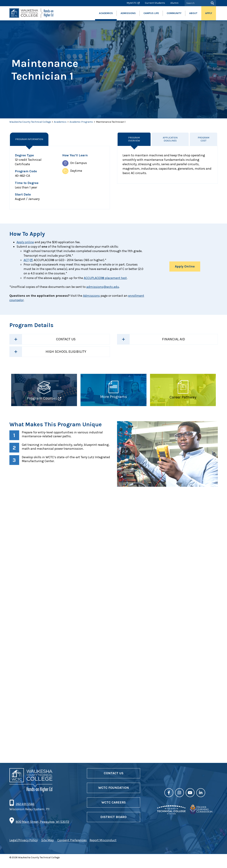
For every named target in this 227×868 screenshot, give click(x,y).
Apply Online (185, 266)
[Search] (212, 3)
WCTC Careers (114, 809)
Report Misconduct (103, 847)
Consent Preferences (72, 847)
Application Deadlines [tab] (170, 139)
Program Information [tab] (29, 139)
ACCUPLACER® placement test (105, 278)
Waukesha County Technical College (30, 122)
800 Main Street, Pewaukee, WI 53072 (42, 829)
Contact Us (66, 339)
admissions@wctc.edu (103, 287)
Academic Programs (81, 122)
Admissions (91, 296)
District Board (113, 824)
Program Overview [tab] (134, 139)
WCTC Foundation (114, 795)
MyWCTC (132, 3)
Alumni (174, 3)
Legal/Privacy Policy (23, 847)
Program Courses (42, 398)
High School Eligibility (66, 352)
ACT (26, 260)
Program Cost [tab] (204, 139)
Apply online (25, 242)
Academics (60, 122)
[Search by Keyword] (196, 3)
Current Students (155, 3)
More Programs (114, 397)
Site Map (47, 847)
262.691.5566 (25, 811)
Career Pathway (183, 397)
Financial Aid (174, 339)
